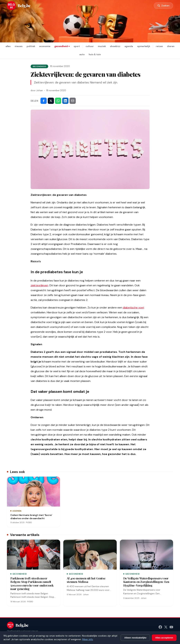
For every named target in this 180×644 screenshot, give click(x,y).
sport (77, 46)
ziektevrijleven (39, 285)
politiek (31, 46)
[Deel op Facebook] (44, 101)
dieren (171, 46)
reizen (159, 46)
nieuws (19, 46)
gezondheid (61, 46)
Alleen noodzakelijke (135, 638)
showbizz (115, 46)
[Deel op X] (51, 101)
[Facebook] (160, 627)
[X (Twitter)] (166, 627)
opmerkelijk (144, 46)
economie (45, 46)
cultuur (90, 46)
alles (8, 46)
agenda (129, 46)
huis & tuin (95, 54)
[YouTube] (171, 627)
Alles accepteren (164, 638)
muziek (102, 46)
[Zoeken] (163, 6)
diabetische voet (133, 308)
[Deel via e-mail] (73, 101)
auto (82, 54)
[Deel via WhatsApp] (58, 101)
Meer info (88, 639)
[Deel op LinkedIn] (65, 101)
